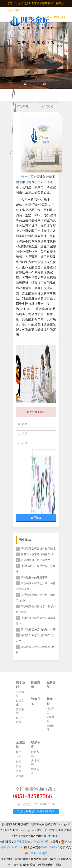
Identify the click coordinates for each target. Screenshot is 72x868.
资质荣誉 (20, 713)
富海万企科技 (39, 855)
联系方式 (35, 756)
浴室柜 (20, 778)
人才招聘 (35, 765)
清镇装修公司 (41, 844)
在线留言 (35, 773)
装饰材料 (50, 730)
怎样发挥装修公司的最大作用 (36, 630)
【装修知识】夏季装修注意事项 (36, 569)
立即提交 (36, 518)
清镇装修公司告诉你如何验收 (36, 549)
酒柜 (19, 768)
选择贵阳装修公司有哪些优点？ (34, 638)
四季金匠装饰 (22, 844)
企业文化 (20, 705)
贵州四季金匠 (31, 177)
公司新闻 (50, 721)
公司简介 (20, 696)
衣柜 (19, 759)
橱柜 (19, 754)
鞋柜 (19, 764)
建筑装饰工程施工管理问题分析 (36, 650)
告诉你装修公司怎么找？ (33, 560)
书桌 (19, 773)
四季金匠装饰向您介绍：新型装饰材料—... (36, 598)
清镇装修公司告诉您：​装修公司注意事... (36, 609)
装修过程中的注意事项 (32, 578)
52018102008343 (50, 850)
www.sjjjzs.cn (28, 832)
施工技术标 (20, 722)
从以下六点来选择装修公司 (34, 554)
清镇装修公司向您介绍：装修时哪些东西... (36, 586)
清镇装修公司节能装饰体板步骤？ (36, 621)
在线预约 (60, 17)
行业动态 (50, 713)
